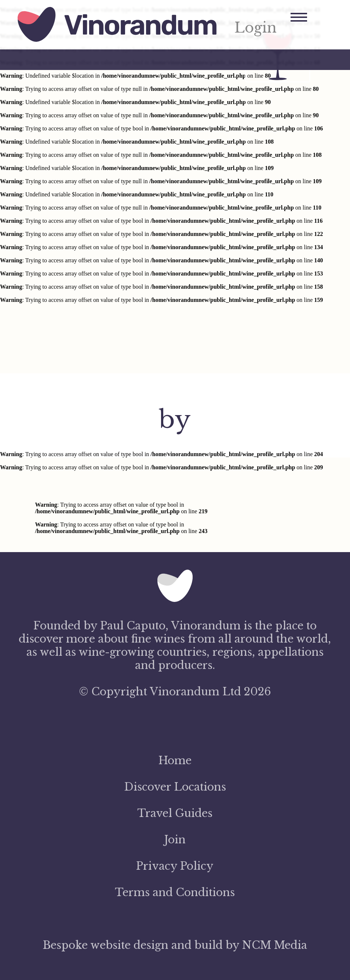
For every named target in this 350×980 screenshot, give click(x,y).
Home (175, 761)
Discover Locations (175, 787)
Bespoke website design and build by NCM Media (175, 945)
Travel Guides (175, 813)
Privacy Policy (175, 866)
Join (175, 840)
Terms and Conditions (175, 892)
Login (256, 28)
